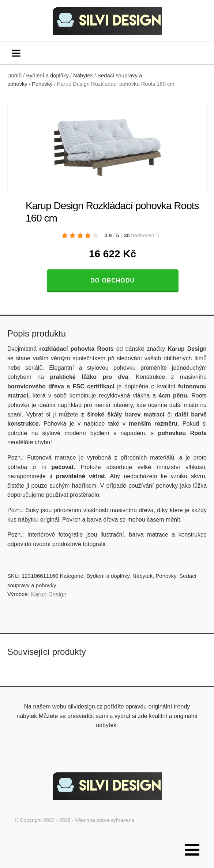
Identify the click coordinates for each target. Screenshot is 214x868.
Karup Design (49, 594)
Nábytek (83, 76)
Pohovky (42, 84)
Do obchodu (112, 281)
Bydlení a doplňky (48, 76)
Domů (14, 76)
